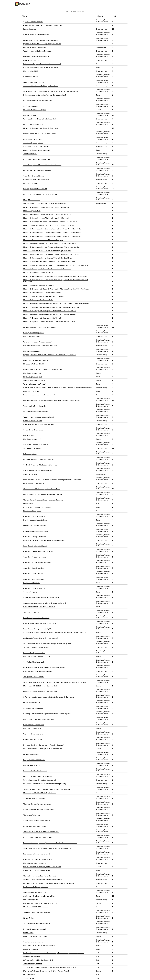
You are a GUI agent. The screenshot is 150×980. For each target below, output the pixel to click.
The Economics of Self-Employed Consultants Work (41, 489)
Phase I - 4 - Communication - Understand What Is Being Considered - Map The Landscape (55, 276)
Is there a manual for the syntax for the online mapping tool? (45, 95)
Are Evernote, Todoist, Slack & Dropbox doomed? (41, 638)
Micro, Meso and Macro (32, 200)
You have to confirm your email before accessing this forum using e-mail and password (54, 953)
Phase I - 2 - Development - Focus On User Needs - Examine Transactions (49, 225)
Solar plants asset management (34, 798)
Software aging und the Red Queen (36, 411)
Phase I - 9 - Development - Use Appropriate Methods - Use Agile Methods (50, 314)
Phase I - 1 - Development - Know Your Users (39, 285)
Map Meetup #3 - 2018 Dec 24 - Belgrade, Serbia (41, 686)
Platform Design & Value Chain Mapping (37, 776)
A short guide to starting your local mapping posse (41, 597)
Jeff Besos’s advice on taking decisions (37, 912)
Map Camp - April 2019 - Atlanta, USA (37, 656)
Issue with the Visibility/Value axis (35, 771)
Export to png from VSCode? (33, 124)
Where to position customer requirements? (39, 809)
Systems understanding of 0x (34, 82)
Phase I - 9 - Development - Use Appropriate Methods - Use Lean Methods (50, 311)
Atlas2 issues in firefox (31, 391)
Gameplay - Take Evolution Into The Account (39, 551)
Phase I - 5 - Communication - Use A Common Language (43, 240)
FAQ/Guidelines (29, 975)
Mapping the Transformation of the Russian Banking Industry (45, 784)
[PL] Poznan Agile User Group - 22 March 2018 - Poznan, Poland (46, 971)
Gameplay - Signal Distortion (33, 568)
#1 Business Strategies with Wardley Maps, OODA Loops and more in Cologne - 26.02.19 (55, 632)
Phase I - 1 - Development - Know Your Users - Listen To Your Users (47, 269)
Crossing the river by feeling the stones (37, 170)
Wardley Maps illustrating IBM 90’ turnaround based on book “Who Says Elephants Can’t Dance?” (58, 388)
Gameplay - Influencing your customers (37, 562)
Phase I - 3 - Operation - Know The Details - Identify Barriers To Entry (48, 214)
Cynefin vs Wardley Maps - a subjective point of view (42, 44)
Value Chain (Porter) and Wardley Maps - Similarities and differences (47, 848)
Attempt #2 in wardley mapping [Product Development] (43, 879)
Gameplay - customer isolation (34, 588)
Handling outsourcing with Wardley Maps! (38, 859)
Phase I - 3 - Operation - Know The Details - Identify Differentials (46, 218)
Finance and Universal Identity (34, 364)
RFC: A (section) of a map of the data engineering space (43, 494)
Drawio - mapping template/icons (35, 520)
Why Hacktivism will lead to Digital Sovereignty (40, 119)
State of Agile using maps (32, 448)
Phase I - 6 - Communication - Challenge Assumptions (42, 292)
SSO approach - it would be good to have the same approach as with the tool (50, 967)
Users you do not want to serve (34, 734)
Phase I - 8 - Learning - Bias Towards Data (38, 300)
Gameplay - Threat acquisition (34, 573)
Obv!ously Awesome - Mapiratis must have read (40, 465)
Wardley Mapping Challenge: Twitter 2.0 (37, 51)
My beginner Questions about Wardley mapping (40, 194)
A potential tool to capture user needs (37, 870)
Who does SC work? (30, 77)
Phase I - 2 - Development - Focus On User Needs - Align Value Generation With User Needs (56, 289)
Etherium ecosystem (30, 900)
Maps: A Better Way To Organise (35, 110)
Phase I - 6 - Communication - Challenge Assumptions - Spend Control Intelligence (52, 236)
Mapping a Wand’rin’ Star (32, 765)
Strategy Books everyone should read (36, 150)
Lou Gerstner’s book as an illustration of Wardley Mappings (44, 667)
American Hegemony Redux (33, 143)
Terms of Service (29, 978)
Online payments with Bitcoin (34, 483)
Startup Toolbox (29, 918)
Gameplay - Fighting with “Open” (35, 546)
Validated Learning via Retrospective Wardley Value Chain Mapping (47, 789)
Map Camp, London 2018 (32, 728)
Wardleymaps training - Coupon (35, 892)
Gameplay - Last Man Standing (34, 516)
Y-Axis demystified (30, 454)
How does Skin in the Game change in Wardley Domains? (43, 745)
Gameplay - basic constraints (33, 579)
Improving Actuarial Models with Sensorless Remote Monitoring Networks (49, 355)
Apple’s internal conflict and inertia (36, 360)
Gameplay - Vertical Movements (35, 557)
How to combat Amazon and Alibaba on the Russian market (44, 540)
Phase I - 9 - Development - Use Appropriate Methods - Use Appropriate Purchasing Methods (56, 303)
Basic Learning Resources (34, 22)
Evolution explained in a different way (37, 618)
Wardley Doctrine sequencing (34, 333)
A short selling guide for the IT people (37, 821)
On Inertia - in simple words (33, 430)
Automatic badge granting (32, 964)
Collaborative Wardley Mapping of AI (36, 56)
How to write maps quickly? (33, 139)
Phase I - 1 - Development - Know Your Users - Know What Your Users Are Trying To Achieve (56, 265)
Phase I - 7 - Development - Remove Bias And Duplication (44, 296)
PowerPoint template (31, 949)
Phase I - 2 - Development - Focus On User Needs (41, 128)
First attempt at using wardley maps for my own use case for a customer (49, 883)
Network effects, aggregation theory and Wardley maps (43, 369)
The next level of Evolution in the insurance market (41, 832)
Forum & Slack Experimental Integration (37, 507)
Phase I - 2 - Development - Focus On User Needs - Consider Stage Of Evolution (52, 243)
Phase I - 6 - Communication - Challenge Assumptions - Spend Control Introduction (53, 229)
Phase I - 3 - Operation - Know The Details (38, 272)
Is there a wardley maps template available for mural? (42, 64)
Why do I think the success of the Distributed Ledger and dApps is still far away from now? (55, 682)
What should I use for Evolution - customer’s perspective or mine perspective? (51, 91)
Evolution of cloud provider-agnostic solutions (40, 327)
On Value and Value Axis (32, 702)
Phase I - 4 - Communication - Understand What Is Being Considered (48, 258)
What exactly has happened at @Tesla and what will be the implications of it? (50, 843)
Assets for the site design (32, 956)
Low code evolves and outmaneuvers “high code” (41, 345)
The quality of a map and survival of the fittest (40, 876)
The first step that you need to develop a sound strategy (43, 500)
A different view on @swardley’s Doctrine (38, 470)
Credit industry (29, 933)
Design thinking (29, 435)
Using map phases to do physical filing (37, 159)
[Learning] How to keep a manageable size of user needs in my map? (47, 714)
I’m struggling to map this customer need (38, 100)
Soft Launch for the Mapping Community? (38, 960)
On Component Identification (34, 708)
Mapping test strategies (32, 351)
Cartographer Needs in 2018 (33, 739)
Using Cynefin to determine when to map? (38, 837)
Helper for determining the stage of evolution (39, 607)
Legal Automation (30, 29)
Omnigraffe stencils (30, 592)
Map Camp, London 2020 (32, 373)
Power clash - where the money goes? (37, 854)
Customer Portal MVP (31, 183)
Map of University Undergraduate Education (39, 719)
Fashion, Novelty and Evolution (34, 653)
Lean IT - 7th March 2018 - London (36, 936)
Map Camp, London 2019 (32, 439)
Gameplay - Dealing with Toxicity (35, 537)
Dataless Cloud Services (32, 60)
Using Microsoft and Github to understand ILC (40, 780)
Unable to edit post (30, 474)
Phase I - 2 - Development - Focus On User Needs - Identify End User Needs (50, 222)
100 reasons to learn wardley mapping (37, 923)
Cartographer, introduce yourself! (35, 189)
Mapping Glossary (30, 115)
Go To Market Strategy (31, 106)
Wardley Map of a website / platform (36, 34)
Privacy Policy (28, 503)
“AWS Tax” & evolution (31, 612)
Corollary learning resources (33, 942)
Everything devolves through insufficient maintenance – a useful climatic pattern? (52, 400)
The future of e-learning (32, 815)
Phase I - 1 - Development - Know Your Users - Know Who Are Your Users (49, 261)
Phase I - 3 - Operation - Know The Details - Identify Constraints (46, 207)
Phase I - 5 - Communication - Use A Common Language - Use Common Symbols (52, 247)
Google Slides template (31, 583)
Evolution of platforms (31, 754)
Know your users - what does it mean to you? (39, 395)
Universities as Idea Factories (34, 725)
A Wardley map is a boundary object (36, 146)
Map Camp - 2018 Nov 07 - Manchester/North (40, 945)
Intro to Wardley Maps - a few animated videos (40, 134)
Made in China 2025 (31, 71)
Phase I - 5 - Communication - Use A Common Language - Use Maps (47, 251)
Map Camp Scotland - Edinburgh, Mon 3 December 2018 (43, 749)
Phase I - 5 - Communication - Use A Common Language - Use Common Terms (51, 254)
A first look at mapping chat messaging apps (39, 424)
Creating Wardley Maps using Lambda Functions (40, 691)
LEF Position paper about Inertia (35, 826)
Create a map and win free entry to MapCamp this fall (42, 867)
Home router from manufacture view (36, 179)
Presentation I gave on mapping (34, 525)
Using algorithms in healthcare (34, 760)
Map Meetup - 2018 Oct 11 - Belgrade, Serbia (40, 793)
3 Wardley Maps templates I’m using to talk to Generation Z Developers (49, 697)
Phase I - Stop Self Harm (32, 211)
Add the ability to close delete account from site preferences (45, 203)
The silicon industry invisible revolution (37, 804)
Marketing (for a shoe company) (34, 863)
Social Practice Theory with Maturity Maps (38, 629)
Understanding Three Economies (35, 406)
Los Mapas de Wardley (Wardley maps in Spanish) (41, 67)
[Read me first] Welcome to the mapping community (43, 25)
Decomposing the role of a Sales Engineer (38, 671)
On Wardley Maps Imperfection (34, 662)
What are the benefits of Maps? (34, 384)
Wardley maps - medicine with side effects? (39, 417)
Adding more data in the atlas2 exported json (39, 896)
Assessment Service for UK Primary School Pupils (41, 86)
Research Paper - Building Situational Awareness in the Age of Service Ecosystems (52, 480)
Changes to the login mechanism (35, 47)
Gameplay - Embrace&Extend (34, 176)
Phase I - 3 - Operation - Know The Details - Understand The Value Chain (49, 322)
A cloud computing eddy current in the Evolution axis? (42, 165)
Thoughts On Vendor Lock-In (33, 677)
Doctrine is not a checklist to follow (36, 531)
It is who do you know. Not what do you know (40, 623)
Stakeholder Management (32, 511)
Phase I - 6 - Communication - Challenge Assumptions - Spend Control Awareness (52, 232)
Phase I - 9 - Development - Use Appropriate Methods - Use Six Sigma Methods (51, 307)
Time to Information (30, 154)
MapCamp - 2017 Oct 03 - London (36, 907)
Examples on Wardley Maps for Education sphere (41, 40)
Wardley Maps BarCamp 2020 (34, 380)
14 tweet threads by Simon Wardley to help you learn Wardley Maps (47, 644)
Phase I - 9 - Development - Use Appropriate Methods (42, 318)
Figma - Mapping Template (33, 377)
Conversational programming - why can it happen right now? (45, 603)
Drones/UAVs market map (33, 421)
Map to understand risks (32, 336)
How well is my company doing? (35, 929)
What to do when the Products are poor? (38, 342)
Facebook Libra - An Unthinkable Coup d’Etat (39, 459)
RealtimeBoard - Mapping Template (36, 887)
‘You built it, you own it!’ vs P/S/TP (36, 445)
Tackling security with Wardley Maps (36, 647)
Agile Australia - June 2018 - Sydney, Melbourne (40, 903)
